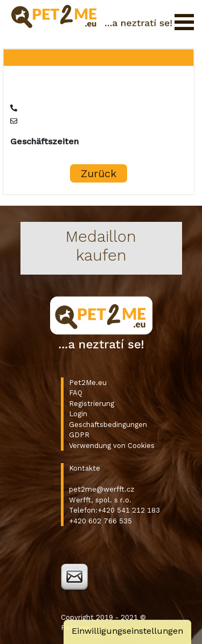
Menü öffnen (184, 22)
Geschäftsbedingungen (108, 425)
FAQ (76, 393)
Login (78, 414)
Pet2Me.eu (88, 383)
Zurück (99, 173)
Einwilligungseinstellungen (127, 631)
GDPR (79, 435)
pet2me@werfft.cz (102, 489)
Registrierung (92, 404)
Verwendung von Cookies (112, 446)
